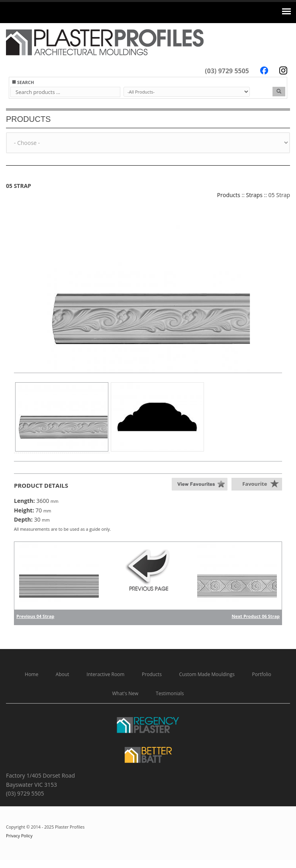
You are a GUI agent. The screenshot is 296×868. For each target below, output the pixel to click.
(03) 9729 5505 (227, 71)
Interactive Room (105, 674)
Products (229, 195)
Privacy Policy (19, 836)
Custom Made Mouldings (207, 674)
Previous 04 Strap (35, 616)
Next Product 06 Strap (256, 616)
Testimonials (170, 693)
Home (31, 674)
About (63, 674)
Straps (254, 195)
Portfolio (262, 674)
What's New (125, 693)
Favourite (255, 484)
